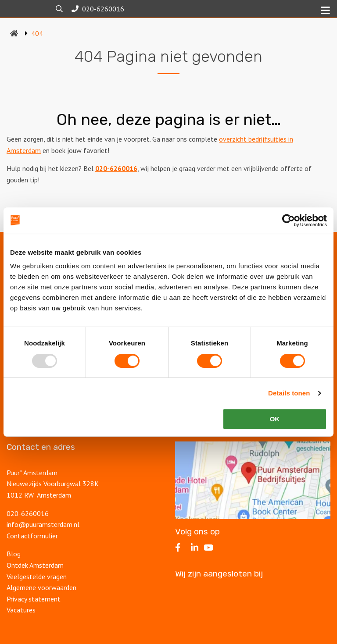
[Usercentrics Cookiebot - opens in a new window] (289, 221)
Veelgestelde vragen (37, 576)
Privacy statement (34, 599)
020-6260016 (116, 168)
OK (275, 419)
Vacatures (21, 610)
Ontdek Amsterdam (35, 565)
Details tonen (289, 393)
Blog (14, 554)
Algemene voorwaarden (41, 587)
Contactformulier (32, 536)
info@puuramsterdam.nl (43, 524)
